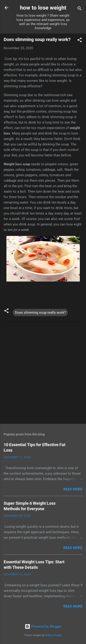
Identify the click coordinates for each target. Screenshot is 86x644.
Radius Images (54, 635)
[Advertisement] (43, 374)
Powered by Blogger (43, 626)
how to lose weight (43, 8)
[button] (80, 41)
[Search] (80, 9)
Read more (73, 489)
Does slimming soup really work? (40, 313)
